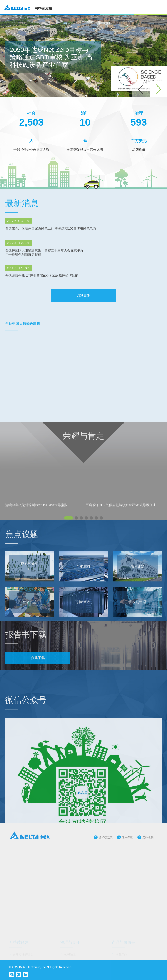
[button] (158, 89)
